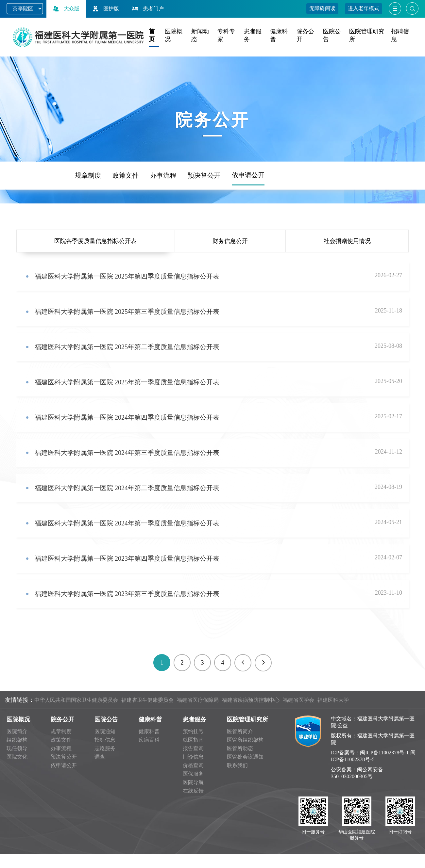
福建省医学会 (298, 700)
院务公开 (62, 719)
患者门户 (147, 9)
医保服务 (193, 774)
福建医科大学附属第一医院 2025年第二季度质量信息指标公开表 (127, 347)
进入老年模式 (364, 8)
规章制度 (88, 202)
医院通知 (105, 731)
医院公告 (106, 719)
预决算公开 (204, 202)
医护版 (105, 9)
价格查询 (193, 765)
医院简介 (17, 731)
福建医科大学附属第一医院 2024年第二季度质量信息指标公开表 (127, 488)
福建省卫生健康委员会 (147, 700)
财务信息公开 (230, 241)
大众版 (65, 9)
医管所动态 (240, 748)
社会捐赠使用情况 (347, 241)
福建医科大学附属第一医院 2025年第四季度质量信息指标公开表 (127, 276)
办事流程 (163, 202)
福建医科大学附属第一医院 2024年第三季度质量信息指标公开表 (127, 453)
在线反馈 (193, 791)
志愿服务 (105, 748)
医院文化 (17, 757)
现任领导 (17, 748)
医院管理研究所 (247, 719)
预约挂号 (193, 731)
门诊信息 (193, 757)
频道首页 (30, 202)
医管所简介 (240, 731)
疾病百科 (149, 740)
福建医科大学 (333, 700)
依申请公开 (248, 202)
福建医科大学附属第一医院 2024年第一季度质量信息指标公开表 (127, 523)
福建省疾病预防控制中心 (251, 700)
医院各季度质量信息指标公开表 (95, 241)
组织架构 (17, 740)
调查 (100, 757)
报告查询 (193, 748)
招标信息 (105, 740)
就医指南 (193, 740)
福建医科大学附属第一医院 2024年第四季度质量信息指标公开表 (127, 417)
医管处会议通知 (245, 757)
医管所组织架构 (245, 740)
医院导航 (193, 782)
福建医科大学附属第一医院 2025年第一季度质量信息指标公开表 (127, 382)
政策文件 (126, 202)
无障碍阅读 (322, 8)
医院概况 (18, 719)
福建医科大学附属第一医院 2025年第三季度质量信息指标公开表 (127, 312)
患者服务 (195, 719)
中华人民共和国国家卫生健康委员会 (76, 700)
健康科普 (150, 719)
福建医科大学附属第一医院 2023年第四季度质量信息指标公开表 (128, 558)
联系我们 (237, 765)
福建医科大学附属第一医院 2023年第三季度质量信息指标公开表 (127, 594)
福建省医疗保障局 (198, 700)
